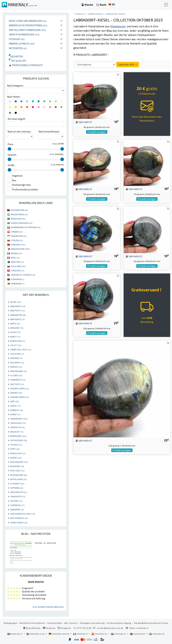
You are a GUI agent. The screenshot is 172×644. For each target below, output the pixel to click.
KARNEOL (17, 410)
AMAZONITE (18, 306)
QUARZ (16, 458)
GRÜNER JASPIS (19, 388)
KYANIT (15, 414)
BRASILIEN (18, 219)
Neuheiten (16, 56)
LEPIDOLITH (18, 427)
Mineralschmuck (22, 44)
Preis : (11, 144)
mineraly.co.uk (36, 634)
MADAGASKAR (20, 249)
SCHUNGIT (17, 483)
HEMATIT (16, 393)
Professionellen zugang (119, 623)
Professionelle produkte (26, 65)
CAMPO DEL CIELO (21, 349)
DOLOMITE (17, 362)
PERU (15, 258)
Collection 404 (128, 64)
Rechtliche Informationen (32, 623)
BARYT (15, 337)
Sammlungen (95, 14)
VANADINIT (17, 509)
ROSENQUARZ (19, 475)
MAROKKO (18, 245)
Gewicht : (12, 155)
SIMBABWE (18, 283)
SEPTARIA (17, 488)
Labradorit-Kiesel (116, 14)
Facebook (49, 628)
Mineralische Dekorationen (28, 25)
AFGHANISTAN (19, 210)
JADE (14, 401)
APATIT (15, 324)
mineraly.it (81, 634)
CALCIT (16, 345)
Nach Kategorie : (16, 86)
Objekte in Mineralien (24, 34)
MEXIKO (16, 253)
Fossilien (17, 39)
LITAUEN (17, 240)
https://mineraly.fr (139, 628)
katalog (80, 14)
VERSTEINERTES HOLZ (23, 514)
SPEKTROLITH (18, 492)
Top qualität (18, 61)
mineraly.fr (15, 634)
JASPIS (15, 406)
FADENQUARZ (18, 371)
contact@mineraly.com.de (110, 628)
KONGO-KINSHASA (22, 223)
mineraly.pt (138, 634)
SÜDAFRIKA (18, 279)
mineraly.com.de (59, 634)
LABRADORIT (19, 419)
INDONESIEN (19, 236)
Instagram (64, 628)
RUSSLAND (18, 266)
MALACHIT (17, 432)
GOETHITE (17, 384)
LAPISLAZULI (18, 423)
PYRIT (15, 449)
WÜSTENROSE (19, 518)
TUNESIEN (18, 270)
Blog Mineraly (32, 628)
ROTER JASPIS (18, 479)
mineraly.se (157, 634)
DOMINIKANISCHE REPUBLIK (26, 227)
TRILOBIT (16, 501)
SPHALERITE (18, 496)
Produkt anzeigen (97, 132)
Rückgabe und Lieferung (92, 623)
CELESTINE (17, 354)
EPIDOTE (16, 367)
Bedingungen (11, 623)
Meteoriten (18, 48)
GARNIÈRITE (18, 380)
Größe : (12, 165)
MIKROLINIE (18, 436)
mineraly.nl (119, 634)
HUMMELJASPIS (20, 397)
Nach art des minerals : (20, 132)
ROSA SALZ (17, 470)
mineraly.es (99, 634)
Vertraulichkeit (54, 623)
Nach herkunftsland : (49, 132)
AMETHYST (18, 310)
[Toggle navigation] (166, 5)
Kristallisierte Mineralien (27, 30)
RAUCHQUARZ (19, 462)
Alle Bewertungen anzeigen (48, 607)
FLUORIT (16, 375)
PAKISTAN (17, 262)
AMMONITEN (18, 315)
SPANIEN (17, 232)
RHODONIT (17, 466)
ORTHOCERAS (19, 440)
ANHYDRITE (17, 319)
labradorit (83, 122)
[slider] (9, 149)
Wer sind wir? (71, 623)
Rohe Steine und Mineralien (28, 21)
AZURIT (15, 332)
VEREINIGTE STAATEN (23, 275)
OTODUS (16, 445)
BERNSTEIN (18, 341)
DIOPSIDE (16, 358)
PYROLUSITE (18, 453)
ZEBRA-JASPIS (19, 522)
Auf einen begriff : (17, 119)
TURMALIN (17, 505)
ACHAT (16, 302)
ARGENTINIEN (19, 214)
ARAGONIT (17, 328)
